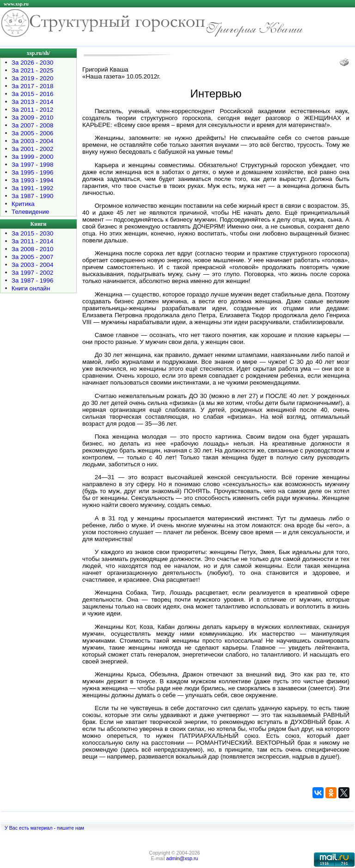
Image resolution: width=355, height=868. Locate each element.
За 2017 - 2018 (32, 86)
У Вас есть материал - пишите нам (44, 828)
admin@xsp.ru (182, 858)
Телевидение (31, 212)
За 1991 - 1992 (32, 188)
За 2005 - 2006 (32, 133)
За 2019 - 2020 (32, 78)
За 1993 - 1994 (32, 180)
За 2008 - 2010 (32, 249)
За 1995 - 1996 (32, 172)
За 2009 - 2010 (32, 118)
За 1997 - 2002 (32, 273)
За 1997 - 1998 (32, 165)
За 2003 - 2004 (32, 141)
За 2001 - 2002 (32, 149)
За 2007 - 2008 (32, 125)
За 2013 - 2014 (32, 102)
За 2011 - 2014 (32, 241)
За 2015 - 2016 (32, 94)
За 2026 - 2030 (32, 63)
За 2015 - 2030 (32, 233)
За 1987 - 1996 (32, 280)
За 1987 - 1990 (32, 196)
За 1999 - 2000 (32, 157)
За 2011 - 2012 (32, 110)
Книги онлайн (31, 288)
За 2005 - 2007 (32, 257)
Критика (23, 204)
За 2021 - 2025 (32, 70)
